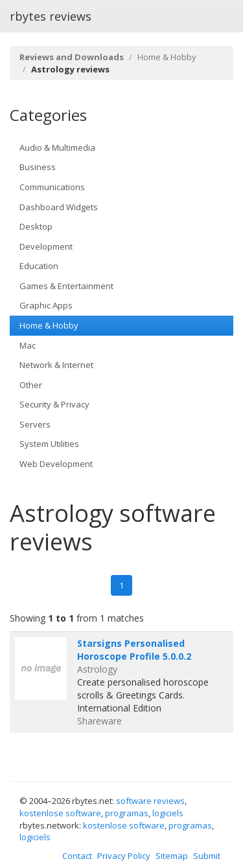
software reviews (150, 801)
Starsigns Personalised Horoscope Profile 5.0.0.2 (134, 650)
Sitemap (172, 856)
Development (46, 246)
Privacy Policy (124, 856)
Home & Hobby (167, 57)
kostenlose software (60, 813)
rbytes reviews (51, 16)
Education (39, 266)
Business (38, 167)
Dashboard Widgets (59, 207)
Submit (207, 856)
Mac (28, 345)
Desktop (36, 226)
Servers (35, 424)
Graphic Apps (46, 305)
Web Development (56, 464)
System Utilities (49, 444)
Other (31, 385)
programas (127, 813)
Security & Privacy (54, 404)
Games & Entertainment (66, 286)
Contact (77, 856)
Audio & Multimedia (57, 147)
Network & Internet (56, 365)
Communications (52, 187)
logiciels (168, 813)
